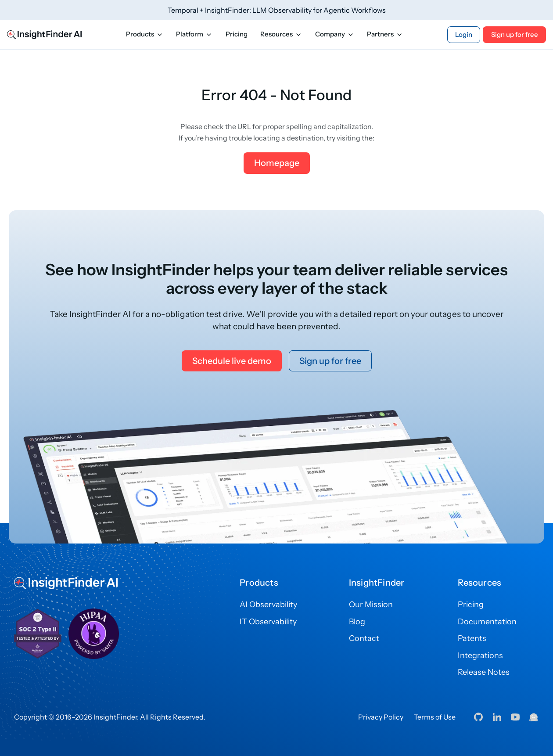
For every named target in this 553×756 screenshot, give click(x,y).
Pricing (237, 34)
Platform (194, 34)
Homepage (277, 163)
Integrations (480, 655)
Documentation (487, 622)
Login (464, 35)
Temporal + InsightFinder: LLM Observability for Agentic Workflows (277, 10)
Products (145, 34)
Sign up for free (515, 35)
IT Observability (268, 622)
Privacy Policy (381, 717)
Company (335, 34)
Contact (364, 638)
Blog (357, 622)
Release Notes (484, 672)
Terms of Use (435, 717)
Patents (472, 638)
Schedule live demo (232, 361)
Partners (385, 34)
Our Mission (371, 605)
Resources (281, 34)
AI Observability (268, 605)
